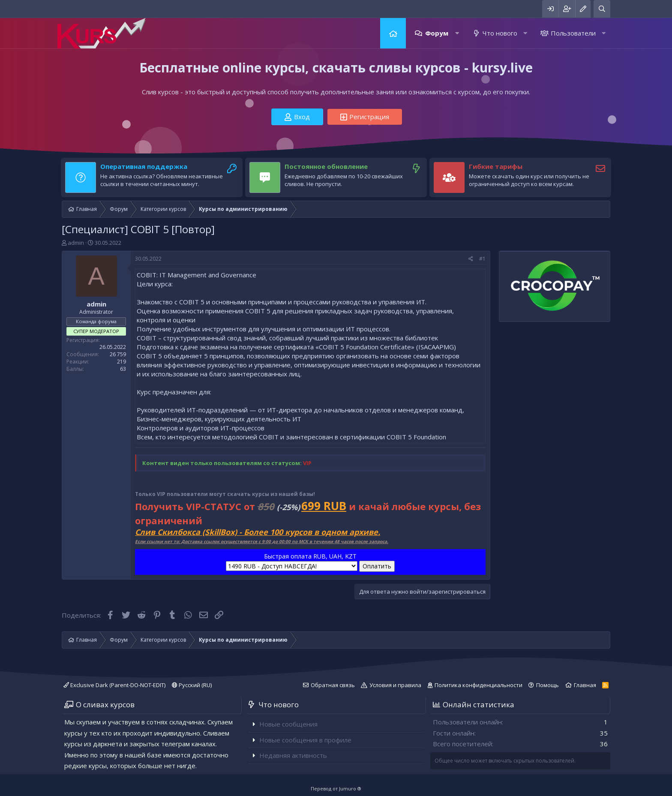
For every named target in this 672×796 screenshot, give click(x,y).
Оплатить (377, 566)
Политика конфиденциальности (478, 685)
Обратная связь (333, 685)
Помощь (547, 685)
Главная (393, 33)
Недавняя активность (293, 755)
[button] (457, 33)
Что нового (500, 33)
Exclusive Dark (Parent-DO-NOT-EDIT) (114, 685)
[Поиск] (602, 9)
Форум (437, 33)
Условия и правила (395, 685)
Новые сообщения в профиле (305, 740)
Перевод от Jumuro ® (336, 788)
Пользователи (573, 33)
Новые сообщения (288, 724)
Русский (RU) (192, 685)
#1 (482, 259)
